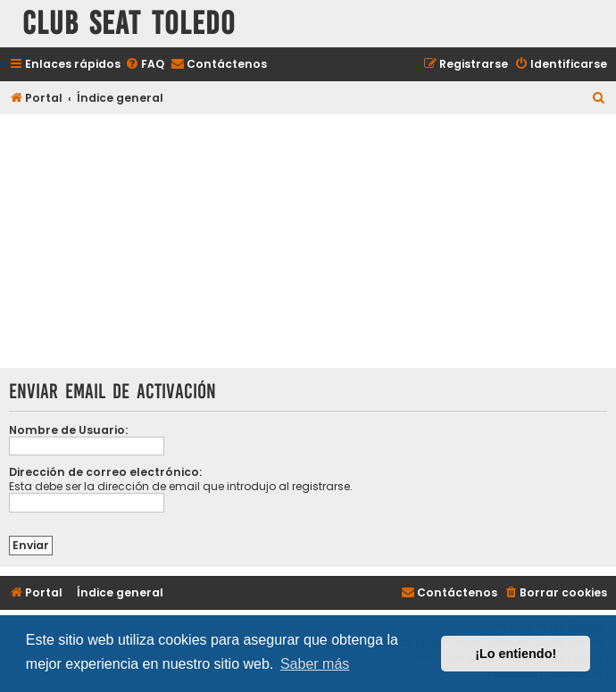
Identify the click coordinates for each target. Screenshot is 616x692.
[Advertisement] (308, 243)
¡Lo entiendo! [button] (516, 654)
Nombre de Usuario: (68, 430)
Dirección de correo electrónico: (105, 472)
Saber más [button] (315, 664)
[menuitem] (145, 65)
